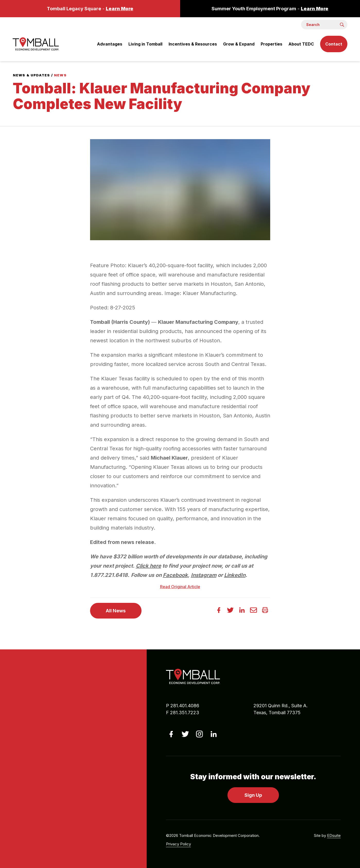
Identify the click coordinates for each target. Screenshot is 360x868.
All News (116, 611)
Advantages (110, 44)
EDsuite (334, 835)
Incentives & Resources (193, 44)
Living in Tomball (145, 44)
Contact (334, 44)
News (60, 75)
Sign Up (253, 795)
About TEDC (301, 44)
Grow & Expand (239, 44)
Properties (271, 44)
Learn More (120, 9)
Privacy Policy (178, 844)
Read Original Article (180, 587)
